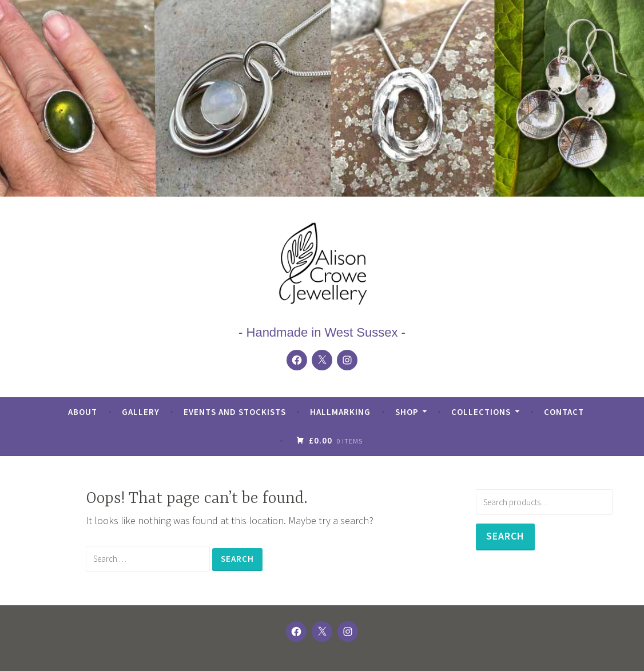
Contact (564, 412)
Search (505, 536)
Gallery (141, 412)
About (83, 412)
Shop (407, 412)
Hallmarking (340, 412)
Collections (481, 412)
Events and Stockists (235, 412)
